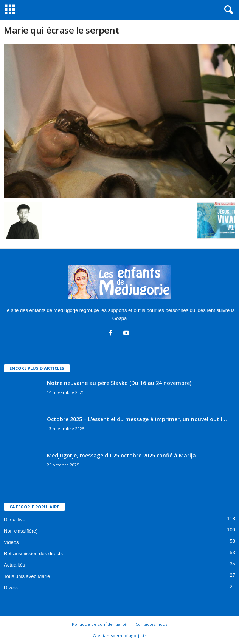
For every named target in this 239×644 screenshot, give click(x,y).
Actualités (14, 565)
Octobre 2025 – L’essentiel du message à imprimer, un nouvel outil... (137, 419)
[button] (227, 10)
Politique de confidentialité (99, 624)
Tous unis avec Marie (27, 576)
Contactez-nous (151, 624)
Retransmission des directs (33, 554)
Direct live (15, 520)
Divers (11, 588)
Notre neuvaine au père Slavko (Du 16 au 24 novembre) (119, 383)
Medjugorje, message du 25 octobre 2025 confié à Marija (121, 455)
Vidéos (11, 542)
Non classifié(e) (21, 531)
